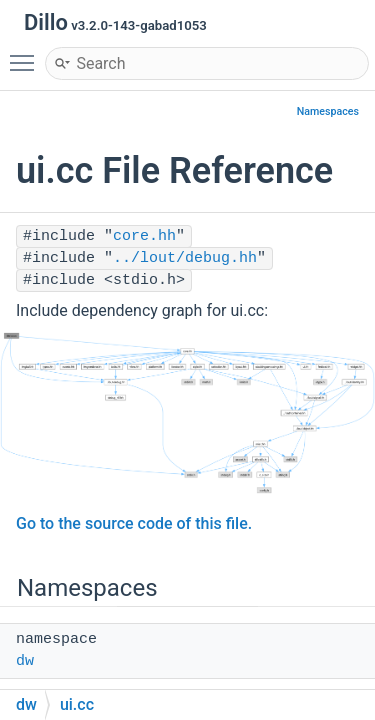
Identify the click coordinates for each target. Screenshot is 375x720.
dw (25, 661)
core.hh (144, 236)
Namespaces (328, 111)
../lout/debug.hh (185, 258)
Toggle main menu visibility (27, 54)
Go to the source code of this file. (134, 523)
